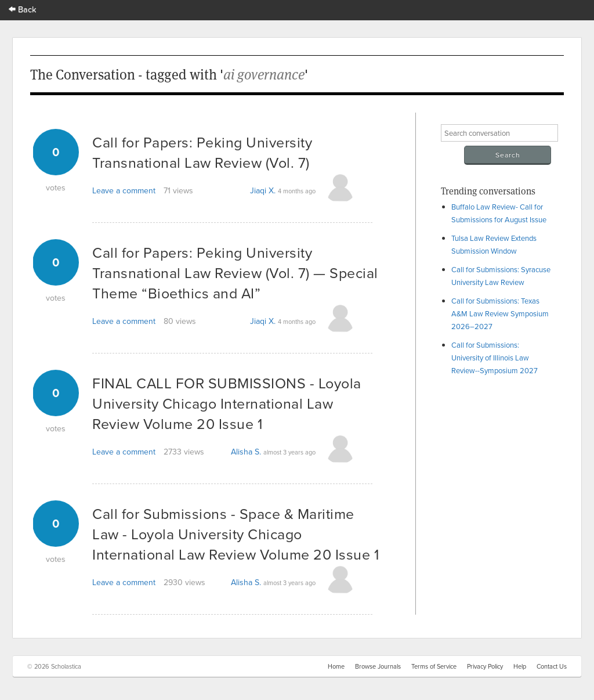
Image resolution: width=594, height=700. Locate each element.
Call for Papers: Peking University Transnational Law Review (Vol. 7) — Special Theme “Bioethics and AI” (235, 273)
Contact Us (552, 666)
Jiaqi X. (263, 190)
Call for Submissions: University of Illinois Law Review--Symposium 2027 (495, 358)
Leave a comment (124, 190)
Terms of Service (434, 666)
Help (520, 666)
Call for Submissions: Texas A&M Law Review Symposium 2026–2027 (500, 313)
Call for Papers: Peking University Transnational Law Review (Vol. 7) (202, 152)
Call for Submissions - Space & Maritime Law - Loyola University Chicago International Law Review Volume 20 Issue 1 (236, 534)
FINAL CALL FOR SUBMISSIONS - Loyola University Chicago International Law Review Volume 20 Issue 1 (227, 403)
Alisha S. (246, 452)
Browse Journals (378, 666)
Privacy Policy (485, 666)
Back (23, 9)
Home (336, 666)
